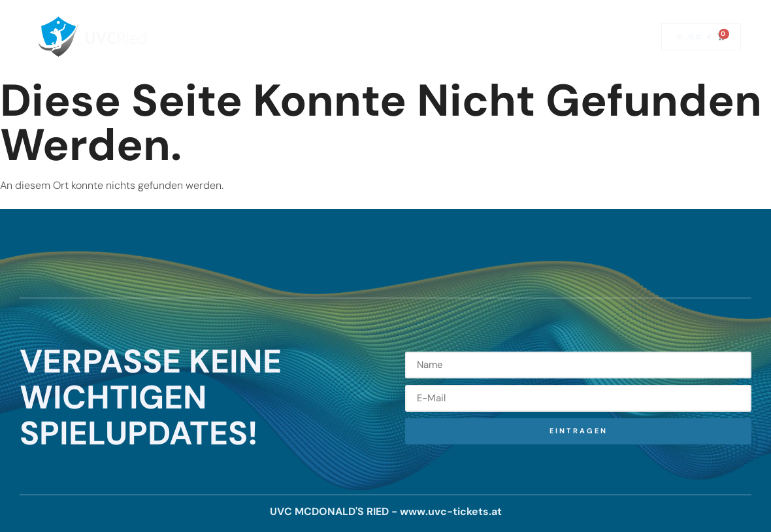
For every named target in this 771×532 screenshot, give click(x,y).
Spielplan (376, 22)
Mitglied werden (369, 52)
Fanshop (453, 52)
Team (489, 22)
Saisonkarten (296, 22)
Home (225, 22)
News (437, 22)
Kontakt (547, 22)
